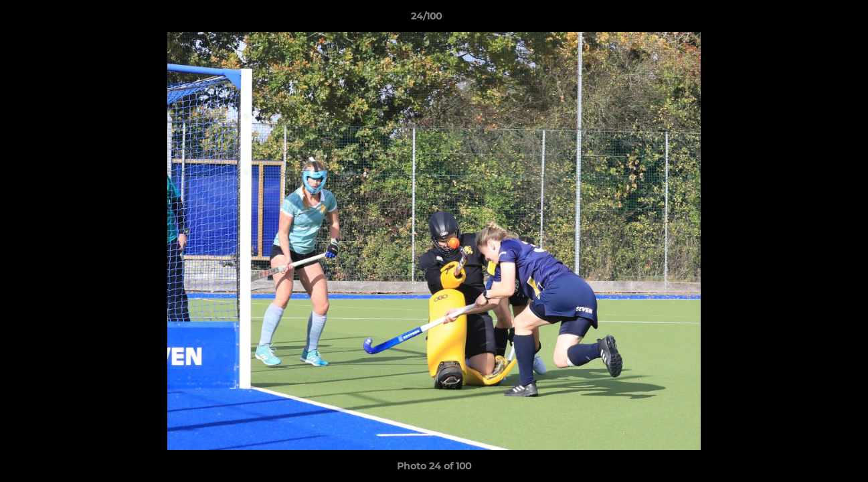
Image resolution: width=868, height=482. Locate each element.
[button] (812, 19)
